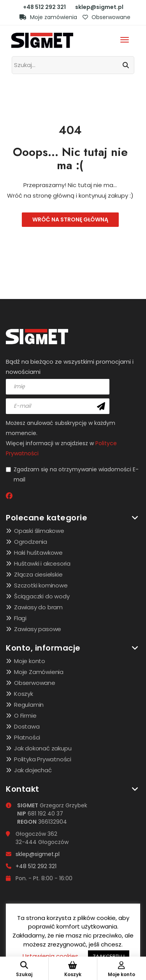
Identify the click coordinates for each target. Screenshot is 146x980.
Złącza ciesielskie (38, 574)
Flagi (20, 618)
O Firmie (25, 716)
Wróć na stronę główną (70, 219)
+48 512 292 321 (44, 7)
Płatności (27, 737)
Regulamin (29, 705)
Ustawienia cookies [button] (50, 956)
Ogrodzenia (31, 542)
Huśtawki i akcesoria (42, 563)
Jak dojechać (33, 770)
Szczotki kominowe (41, 585)
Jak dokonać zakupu (43, 748)
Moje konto (30, 661)
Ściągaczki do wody (42, 596)
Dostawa (27, 726)
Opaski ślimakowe (39, 531)
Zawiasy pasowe (38, 629)
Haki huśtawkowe (38, 553)
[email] (58, 406)
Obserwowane (106, 17)
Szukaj (24, 969)
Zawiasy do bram (38, 607)
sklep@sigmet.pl (99, 7)
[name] (58, 387)
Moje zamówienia (48, 17)
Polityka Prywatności (43, 759)
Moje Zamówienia (39, 672)
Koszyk (24, 694)
